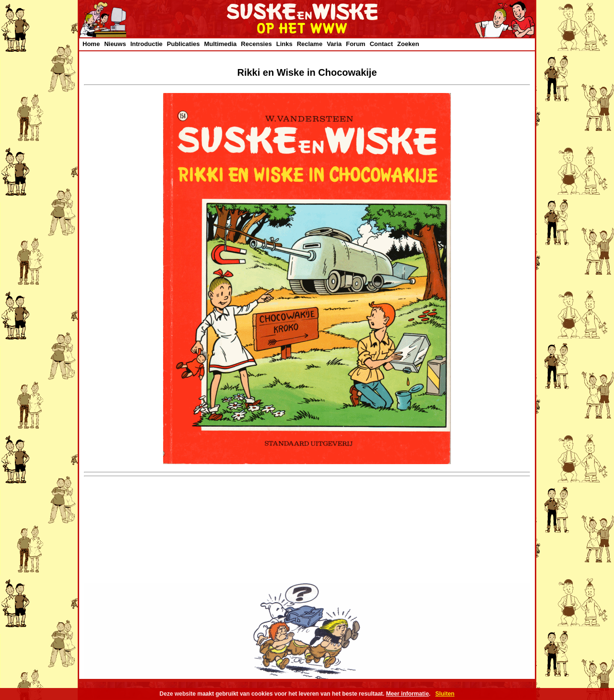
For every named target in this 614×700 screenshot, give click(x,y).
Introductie (147, 44)
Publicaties (183, 44)
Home (91, 44)
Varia (334, 44)
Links (284, 44)
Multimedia (220, 44)
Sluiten (445, 694)
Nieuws (115, 44)
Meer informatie (407, 694)
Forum (355, 44)
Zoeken (408, 44)
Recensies (256, 44)
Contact (381, 44)
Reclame (310, 44)
